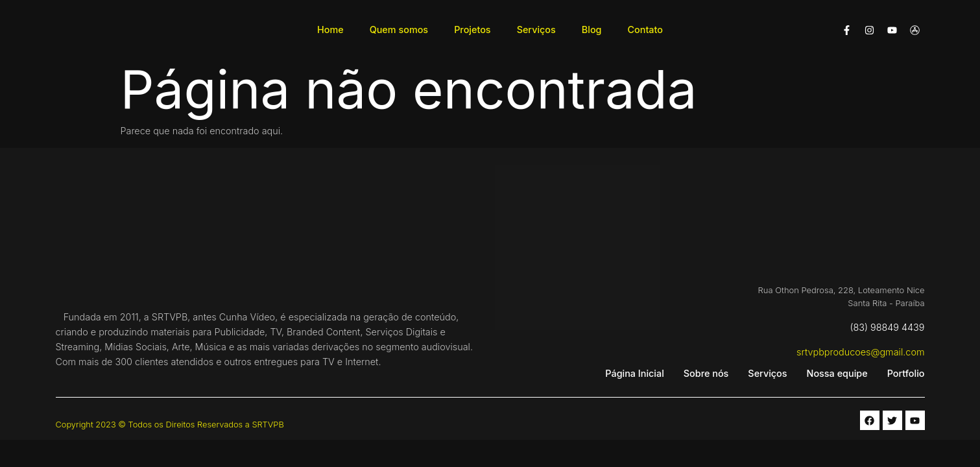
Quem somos (399, 30)
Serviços (536, 30)
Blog (592, 30)
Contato (646, 30)
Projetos (472, 30)
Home (330, 30)
